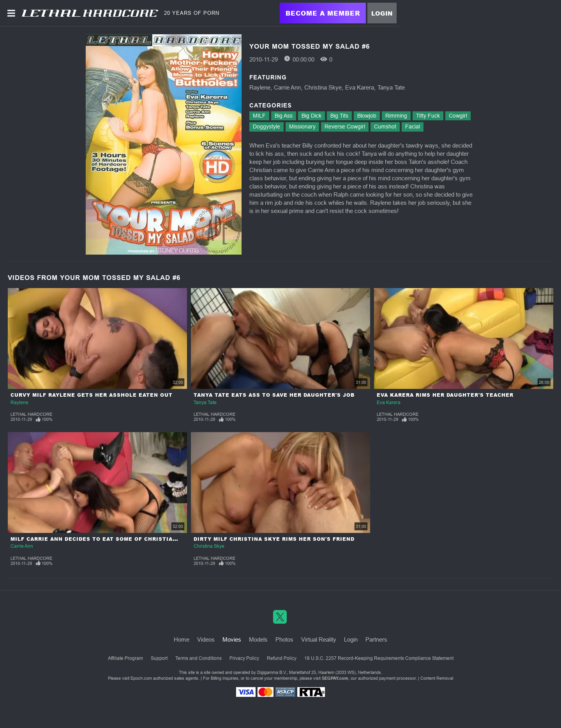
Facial (413, 127)
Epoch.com (141, 678)
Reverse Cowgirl (345, 127)
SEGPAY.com (335, 678)
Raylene (260, 87)
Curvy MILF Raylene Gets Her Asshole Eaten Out (92, 395)
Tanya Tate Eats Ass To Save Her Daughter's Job (274, 395)
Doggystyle (266, 127)
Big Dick (311, 116)
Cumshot (385, 127)
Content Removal (437, 678)
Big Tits (339, 116)
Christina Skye (323, 87)
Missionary (302, 127)
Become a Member (323, 13)
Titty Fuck (428, 116)
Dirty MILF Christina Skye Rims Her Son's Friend (274, 539)
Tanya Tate (391, 87)
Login (382, 13)
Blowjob (367, 116)
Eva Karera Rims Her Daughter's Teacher (445, 395)
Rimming (396, 116)
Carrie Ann (287, 87)
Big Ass (284, 116)
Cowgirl (458, 116)
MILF (259, 116)
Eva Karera (360, 87)
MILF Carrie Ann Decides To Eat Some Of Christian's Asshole (111, 539)
